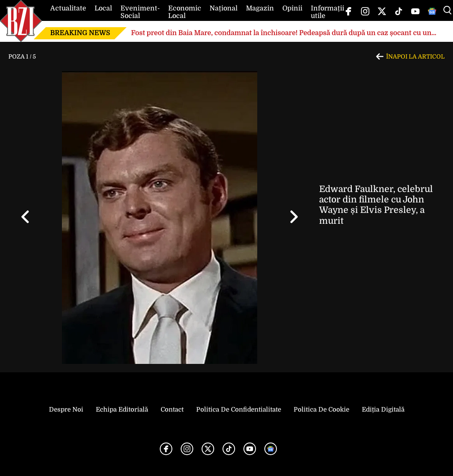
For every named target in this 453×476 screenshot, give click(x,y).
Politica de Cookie (321, 409)
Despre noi (66, 409)
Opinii (292, 8)
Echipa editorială (122, 409)
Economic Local (185, 12)
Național (224, 8)
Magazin (260, 8)
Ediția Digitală (383, 409)
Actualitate (68, 8)
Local (103, 8)
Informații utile (328, 12)
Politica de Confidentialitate (239, 409)
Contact (172, 409)
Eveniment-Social (140, 12)
